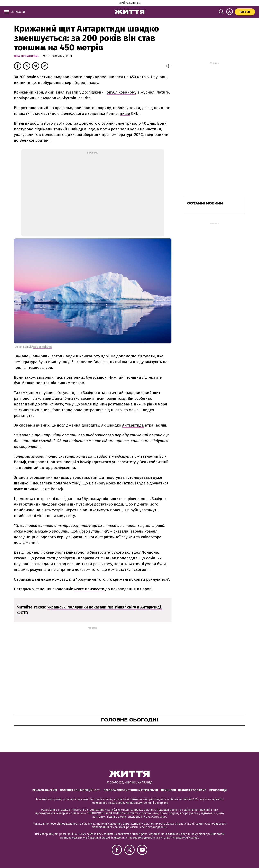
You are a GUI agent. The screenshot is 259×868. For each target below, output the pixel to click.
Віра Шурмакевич (27, 56)
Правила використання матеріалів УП (131, 790)
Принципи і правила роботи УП (184, 790)
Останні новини (205, 203)
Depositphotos (43, 347)
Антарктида (133, 425)
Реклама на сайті (45, 790)
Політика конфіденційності (80, 790)
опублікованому (121, 92)
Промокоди (218, 790)
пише (125, 113)
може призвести (89, 589)
